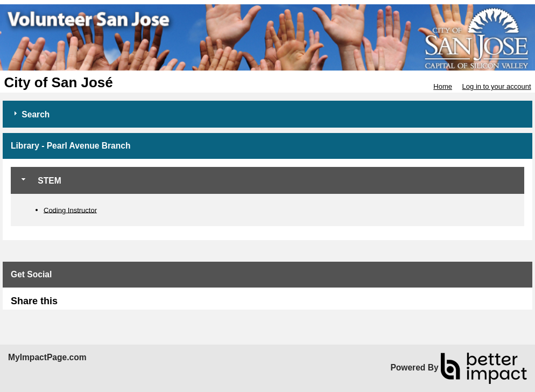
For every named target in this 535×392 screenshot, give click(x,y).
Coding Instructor (70, 210)
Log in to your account (497, 86)
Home (443, 86)
